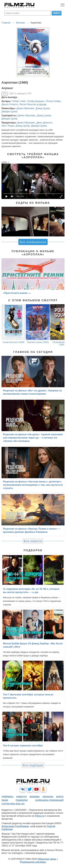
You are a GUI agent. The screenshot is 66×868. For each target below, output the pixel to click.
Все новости (33, 541)
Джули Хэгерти (10, 104)
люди (5, 800)
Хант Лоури (8, 126)
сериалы (48, 797)
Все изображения (33, 242)
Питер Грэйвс (53, 101)
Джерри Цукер (9, 111)
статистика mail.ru (13, 804)
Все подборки (33, 765)
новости (22, 797)
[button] (61, 222)
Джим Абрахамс (25, 108)
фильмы (35, 797)
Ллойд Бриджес (36, 101)
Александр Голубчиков (15, 826)
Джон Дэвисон (44, 123)
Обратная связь (47, 859)
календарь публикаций (49, 800)
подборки (22, 800)
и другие (42, 104)
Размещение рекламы (33, 862)
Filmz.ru (39, 816)
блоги (60, 797)
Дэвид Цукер (43, 108)
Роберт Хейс (19, 101)
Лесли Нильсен (28, 104)
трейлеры (7, 797)
